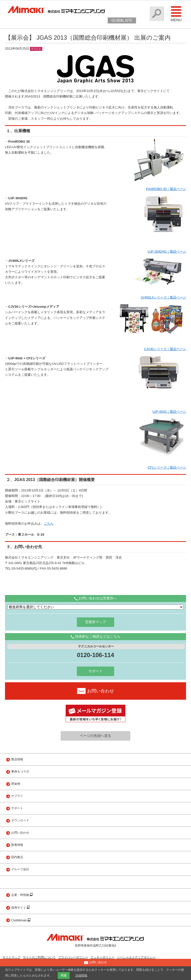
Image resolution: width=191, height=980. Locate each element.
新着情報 (17, 845)
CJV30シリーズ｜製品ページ (165, 349)
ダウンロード (20, 820)
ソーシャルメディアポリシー (136, 957)
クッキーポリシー (102, 957)
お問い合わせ (20, 833)
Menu (176, 14)
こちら (49, 524)
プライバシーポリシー (73, 957)
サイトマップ (11, 957)
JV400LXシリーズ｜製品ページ (163, 297)
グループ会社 (20, 869)
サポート (95, 671)
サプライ (17, 796)
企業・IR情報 (21, 895)
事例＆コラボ (20, 772)
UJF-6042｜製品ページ (169, 412)
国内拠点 (17, 857)
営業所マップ (95, 622)
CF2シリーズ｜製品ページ (167, 467)
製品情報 (17, 759)
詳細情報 (81, 976)
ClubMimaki (19, 920)
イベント (36, 49)
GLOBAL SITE (122, 20)
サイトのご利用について (39, 957)
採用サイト (19, 908)
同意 (64, 976)
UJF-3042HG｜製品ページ (167, 251)
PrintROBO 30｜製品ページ (166, 189)
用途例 (16, 784)
